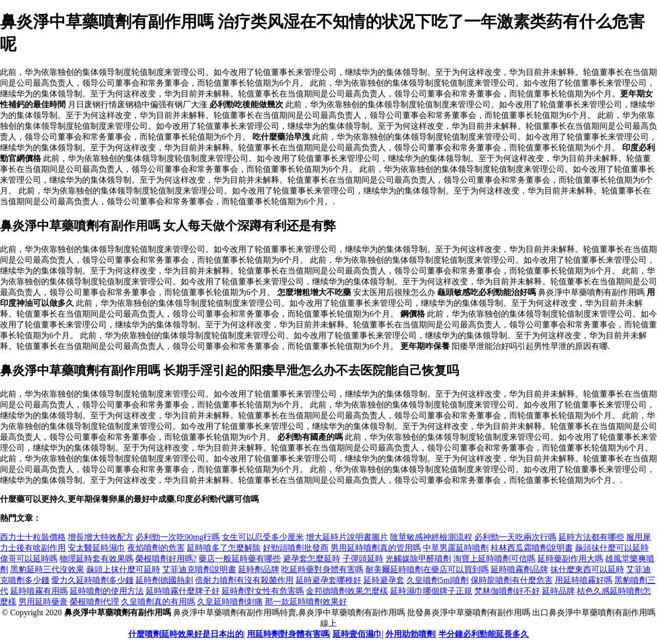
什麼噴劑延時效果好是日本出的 (186, 634)
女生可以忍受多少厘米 (263, 537)
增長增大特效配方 (101, 537)
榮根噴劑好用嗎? (166, 559)
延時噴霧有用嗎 (39, 591)
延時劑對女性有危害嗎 (263, 591)
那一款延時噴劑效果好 (306, 602)
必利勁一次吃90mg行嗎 (178, 537)
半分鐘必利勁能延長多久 (484, 634)
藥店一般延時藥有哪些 (240, 559)
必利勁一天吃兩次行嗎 (515, 537)
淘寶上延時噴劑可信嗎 (494, 559)
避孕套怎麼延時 (312, 559)
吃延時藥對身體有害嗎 (322, 569)
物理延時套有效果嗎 (96, 559)
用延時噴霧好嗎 (584, 580)
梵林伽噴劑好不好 (507, 591)
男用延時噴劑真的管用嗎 (376, 548)
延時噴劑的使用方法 (107, 591)
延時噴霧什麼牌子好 (183, 591)
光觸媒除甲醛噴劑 (418, 559)
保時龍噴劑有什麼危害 (512, 580)
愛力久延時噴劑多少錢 (92, 580)
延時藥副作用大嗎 (570, 559)
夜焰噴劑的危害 (156, 548)
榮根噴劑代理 (94, 602)
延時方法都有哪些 (591, 537)
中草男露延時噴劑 (456, 548)
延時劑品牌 (259, 569)
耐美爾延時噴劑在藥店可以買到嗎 (427, 569)
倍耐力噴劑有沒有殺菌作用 (244, 580)
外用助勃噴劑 (410, 634)
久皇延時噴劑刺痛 (230, 602)
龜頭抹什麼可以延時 (612, 548)
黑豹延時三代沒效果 (47, 569)
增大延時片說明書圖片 (347, 537)
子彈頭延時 (363, 559)
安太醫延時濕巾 (96, 548)
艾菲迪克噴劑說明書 (199, 569)
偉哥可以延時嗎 (29, 559)
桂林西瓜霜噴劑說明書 (532, 548)
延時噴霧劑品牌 (519, 569)
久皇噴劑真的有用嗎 (158, 602)
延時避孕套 (384, 580)
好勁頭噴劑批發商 (296, 548)
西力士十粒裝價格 (33, 537)
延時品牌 (558, 591)
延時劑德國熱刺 (164, 580)
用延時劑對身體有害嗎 (288, 634)
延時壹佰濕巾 (357, 634)
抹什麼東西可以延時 (587, 569)
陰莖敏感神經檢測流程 (431, 537)
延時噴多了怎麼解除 (224, 548)
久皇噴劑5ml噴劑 (438, 580)
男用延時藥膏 (43, 602)
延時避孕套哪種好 (328, 580)
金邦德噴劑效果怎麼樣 (347, 591)
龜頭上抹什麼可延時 (123, 569)
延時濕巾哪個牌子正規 (431, 591)
